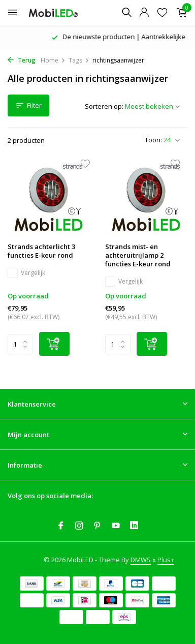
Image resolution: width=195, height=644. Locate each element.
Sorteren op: (104, 106)
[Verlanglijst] (162, 13)
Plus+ (166, 560)
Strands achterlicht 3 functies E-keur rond (41, 251)
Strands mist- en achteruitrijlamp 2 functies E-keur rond (138, 255)
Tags (79, 60)
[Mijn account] (144, 13)
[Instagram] (79, 526)
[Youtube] (116, 526)
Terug (22, 60)
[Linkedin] (134, 526)
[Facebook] (61, 526)
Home (53, 60)
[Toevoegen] (54, 344)
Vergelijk (26, 273)
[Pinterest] (97, 526)
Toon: (153, 140)
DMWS (141, 560)
